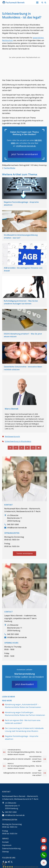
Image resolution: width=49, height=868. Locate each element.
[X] (22, 448)
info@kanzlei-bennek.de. (26, 146)
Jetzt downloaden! (25, 684)
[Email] (39, 448)
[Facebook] (16, 448)
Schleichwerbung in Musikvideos (18, 441)
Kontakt (5, 842)
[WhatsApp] (33, 448)
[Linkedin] (10, 448)
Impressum (7, 845)
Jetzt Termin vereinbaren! (25, 154)
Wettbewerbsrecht (12, 436)
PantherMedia (9, 168)
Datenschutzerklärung (11, 848)
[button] (4, 864)
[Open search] (42, 2)
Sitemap (5, 852)
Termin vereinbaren (24, 553)
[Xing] (27, 448)
